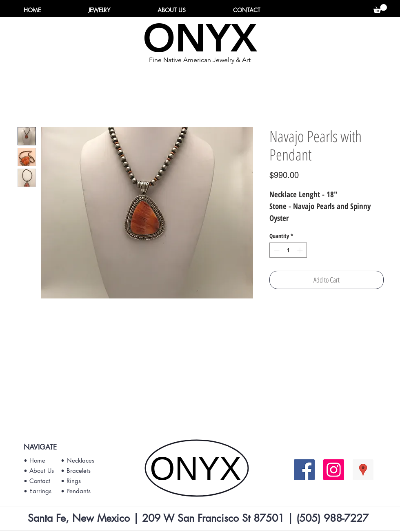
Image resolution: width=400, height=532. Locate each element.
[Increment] (301, 250)
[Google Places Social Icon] (363, 470)
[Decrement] (276, 250)
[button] (380, 9)
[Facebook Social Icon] (304, 470)
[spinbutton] (288, 250)
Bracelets (79, 471)
